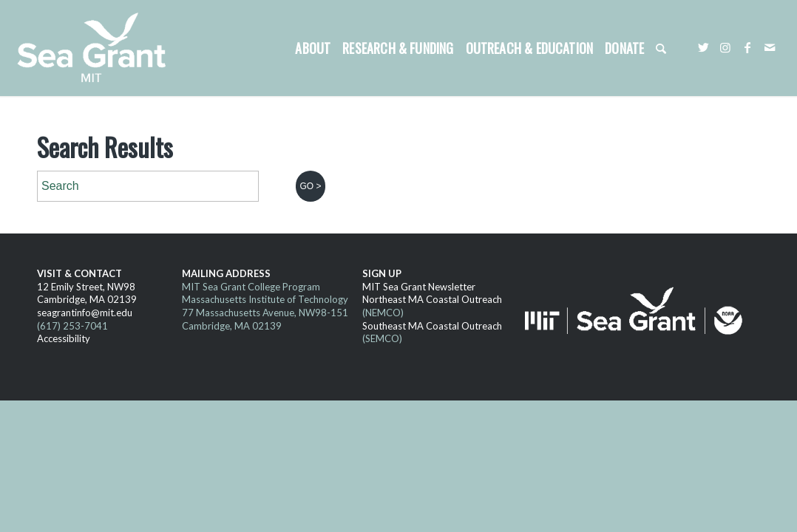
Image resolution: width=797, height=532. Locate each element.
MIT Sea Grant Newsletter (419, 287)
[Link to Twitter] (703, 47)
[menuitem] (313, 48)
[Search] (661, 48)
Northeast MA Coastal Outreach (432, 299)
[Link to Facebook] (747, 47)
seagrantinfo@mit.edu (85, 313)
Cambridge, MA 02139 (87, 299)
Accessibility (64, 338)
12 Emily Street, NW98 (86, 287)
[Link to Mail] (770, 47)
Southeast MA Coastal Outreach (432, 326)
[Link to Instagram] (725, 47)
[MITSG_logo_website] (97, 48)
